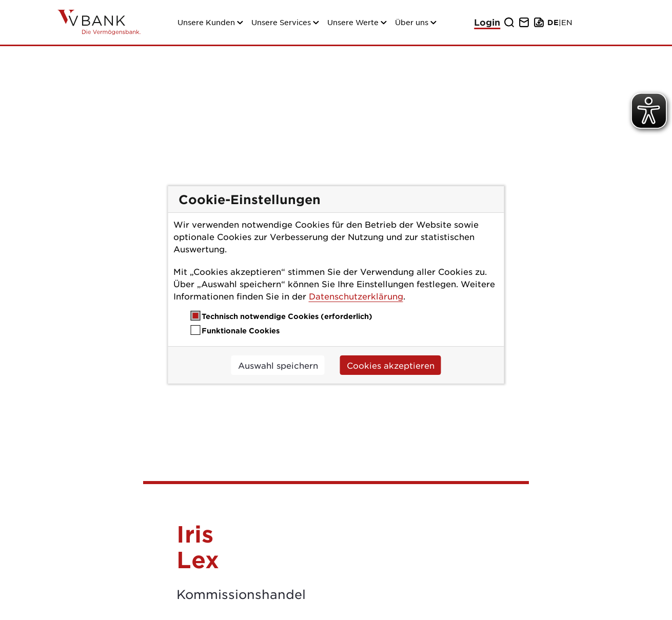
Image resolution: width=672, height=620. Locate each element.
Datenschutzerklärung (356, 296)
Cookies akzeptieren (391, 365)
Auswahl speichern (278, 365)
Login (487, 22)
